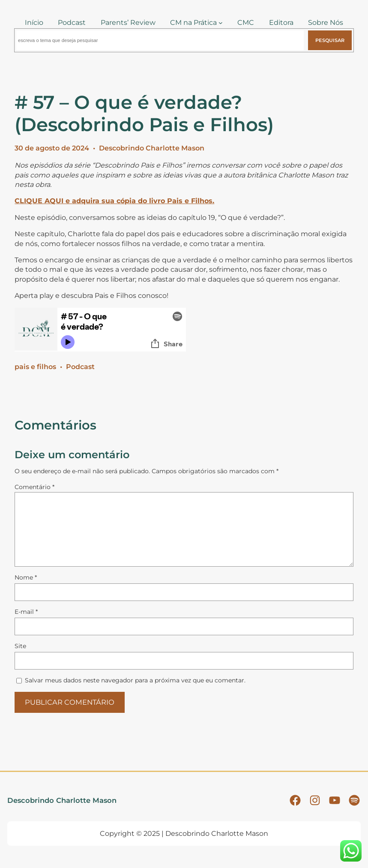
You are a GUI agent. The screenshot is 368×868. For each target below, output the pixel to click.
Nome (26, 577)
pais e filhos (35, 367)
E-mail (26, 612)
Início (34, 23)
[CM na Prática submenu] (221, 23)
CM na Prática (193, 23)
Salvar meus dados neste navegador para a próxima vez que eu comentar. (135, 680)
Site (20, 646)
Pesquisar (330, 40)
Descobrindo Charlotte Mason (152, 148)
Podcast (80, 367)
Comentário (34, 487)
